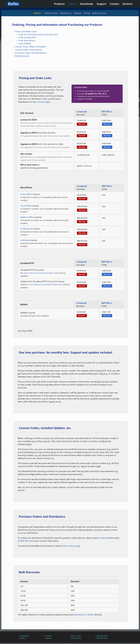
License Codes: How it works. (29, 50)
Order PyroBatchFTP (27, 37)
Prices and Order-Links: (26, 31)
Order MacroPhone (27, 40)
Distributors (66, 13)
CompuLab (82, 112)
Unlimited (25, 240)
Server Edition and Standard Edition (39, 273)
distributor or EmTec (84, 615)
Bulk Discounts (99, 13)
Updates (78, 13)
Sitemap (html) (102, 636)
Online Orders (51, 13)
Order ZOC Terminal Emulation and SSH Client (38, 34)
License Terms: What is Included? (30, 47)
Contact (114, 4)
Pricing (87, 13)
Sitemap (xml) (102, 638)
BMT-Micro (107, 112)
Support (101, 4)
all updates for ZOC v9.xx (96, 94)
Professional (26, 229)
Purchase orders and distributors (31, 53)
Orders (72, 4)
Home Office (26, 194)
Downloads (87, 4)
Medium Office (27, 217)
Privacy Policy (76, 638)
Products (59, 4)
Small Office (26, 206)
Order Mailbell (25, 43)
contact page (43, 102)
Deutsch (127, 4)
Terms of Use (76, 636)
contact (86, 166)
